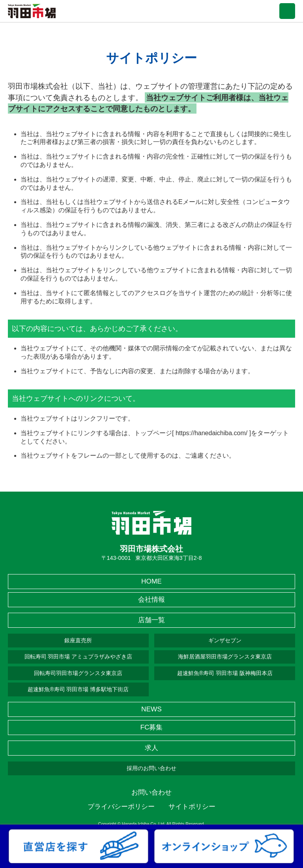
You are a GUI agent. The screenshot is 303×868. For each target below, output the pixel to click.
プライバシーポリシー (121, 806)
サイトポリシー (192, 806)
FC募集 (151, 727)
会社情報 (151, 599)
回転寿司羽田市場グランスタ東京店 (78, 673)
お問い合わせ (151, 792)
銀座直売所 (78, 640)
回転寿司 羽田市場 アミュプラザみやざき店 (79, 657)
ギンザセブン (225, 640)
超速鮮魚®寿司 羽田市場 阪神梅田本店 (225, 673)
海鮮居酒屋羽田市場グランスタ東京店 (225, 657)
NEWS (151, 709)
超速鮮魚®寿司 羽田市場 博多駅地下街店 (78, 689)
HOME (151, 581)
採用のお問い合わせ (151, 768)
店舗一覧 (151, 620)
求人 (151, 748)
